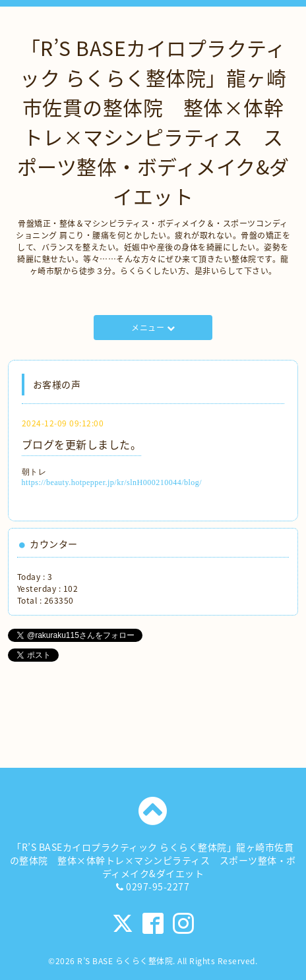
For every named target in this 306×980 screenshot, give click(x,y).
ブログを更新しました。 (82, 444)
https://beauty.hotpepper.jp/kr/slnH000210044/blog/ (112, 482)
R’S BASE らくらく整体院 (125, 961)
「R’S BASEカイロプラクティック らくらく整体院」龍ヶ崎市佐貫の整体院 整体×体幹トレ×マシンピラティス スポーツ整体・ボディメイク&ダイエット (153, 122)
